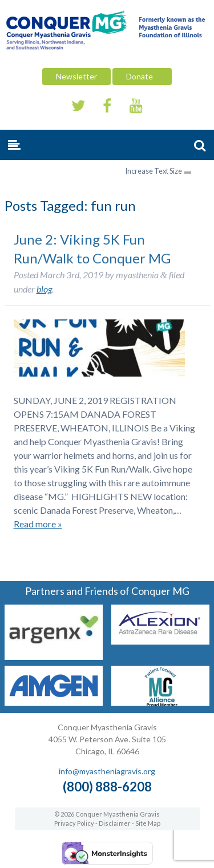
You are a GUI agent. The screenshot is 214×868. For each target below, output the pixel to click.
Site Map (148, 823)
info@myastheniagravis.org (107, 771)
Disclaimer (115, 823)
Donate (142, 76)
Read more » (38, 524)
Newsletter (76, 76)
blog (44, 289)
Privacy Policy (74, 823)
